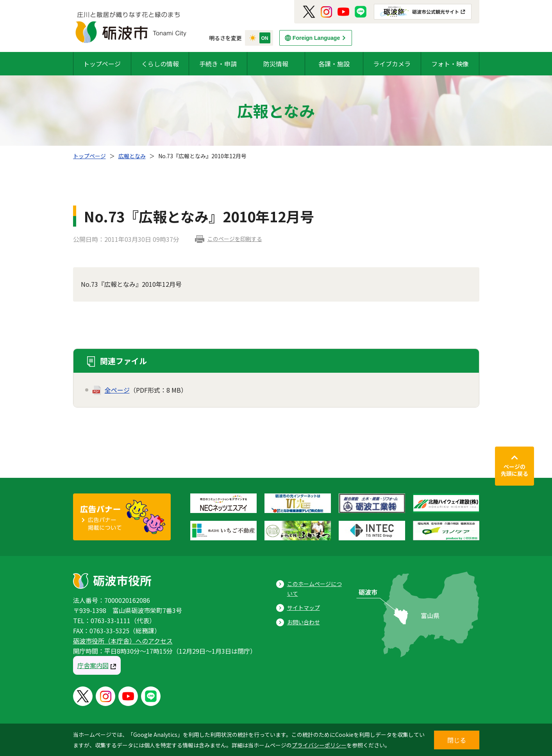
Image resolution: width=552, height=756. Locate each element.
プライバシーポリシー (319, 745)
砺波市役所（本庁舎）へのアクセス (123, 641)
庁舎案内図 (93, 665)
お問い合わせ (304, 622)
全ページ (117, 390)
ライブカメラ (392, 64)
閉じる (457, 740)
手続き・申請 (218, 64)
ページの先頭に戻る (514, 470)
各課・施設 (334, 64)
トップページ (102, 64)
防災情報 (276, 64)
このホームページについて (314, 589)
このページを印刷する (235, 239)
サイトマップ (304, 608)
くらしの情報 (160, 64)
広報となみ (132, 156)
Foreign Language (316, 38)
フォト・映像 (450, 64)
